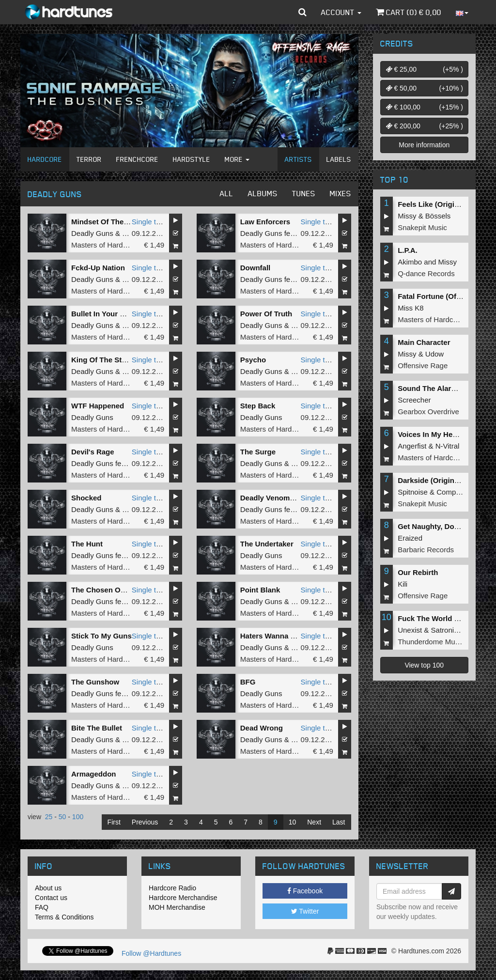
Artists (298, 159)
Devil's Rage (93, 452)
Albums (263, 193)
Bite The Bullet (97, 728)
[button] (302, 12)
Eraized (410, 538)
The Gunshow (95, 682)
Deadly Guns (92, 233)
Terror (89, 159)
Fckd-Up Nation (98, 268)
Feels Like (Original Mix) (440, 204)
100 (78, 817)
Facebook (305, 891)
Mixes (341, 193)
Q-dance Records (426, 273)
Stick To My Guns (101, 636)
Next (314, 822)
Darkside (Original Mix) (437, 480)
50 (62, 817)
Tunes (304, 193)
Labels (339, 159)
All (227, 193)
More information (424, 145)
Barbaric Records (426, 550)
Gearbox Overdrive (428, 412)
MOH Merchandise (177, 907)
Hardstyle (192, 159)
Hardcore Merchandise (183, 898)
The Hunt (87, 544)
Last (339, 822)
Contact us (51, 898)
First (114, 822)
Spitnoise (413, 492)
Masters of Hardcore (104, 245)
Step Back (258, 406)
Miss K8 (411, 308)
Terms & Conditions (64, 917)
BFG (248, 682)
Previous (145, 822)
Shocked (86, 498)
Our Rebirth (418, 572)
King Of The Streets (105, 360)
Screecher (414, 400)
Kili (403, 584)
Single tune (150, 222)
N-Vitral (448, 446)
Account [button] (341, 12)
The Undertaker (267, 544)
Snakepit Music (422, 227)
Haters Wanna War (272, 636)
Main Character (424, 342)
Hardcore (45, 159)
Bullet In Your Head (104, 314)
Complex (451, 492)
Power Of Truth (266, 314)
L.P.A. (408, 250)
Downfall (256, 268)
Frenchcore (137, 159)
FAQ (42, 907)
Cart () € (409, 12)
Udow (434, 354)
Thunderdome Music (431, 642)
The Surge (258, 452)
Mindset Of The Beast (108, 222)
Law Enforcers (265, 222)
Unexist (410, 630)
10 (293, 822)
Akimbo (410, 262)
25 (49, 817)
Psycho (253, 360)
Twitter (305, 911)
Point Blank (260, 590)
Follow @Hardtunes (151, 953)
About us (48, 888)
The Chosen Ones (102, 590)
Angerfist (412, 446)
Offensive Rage (423, 366)
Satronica (446, 630)
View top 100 (424, 665)
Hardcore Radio (172, 888)
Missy (407, 216)
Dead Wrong (262, 728)
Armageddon (94, 774)
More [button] (237, 159)
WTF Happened (98, 406)
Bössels (438, 216)
